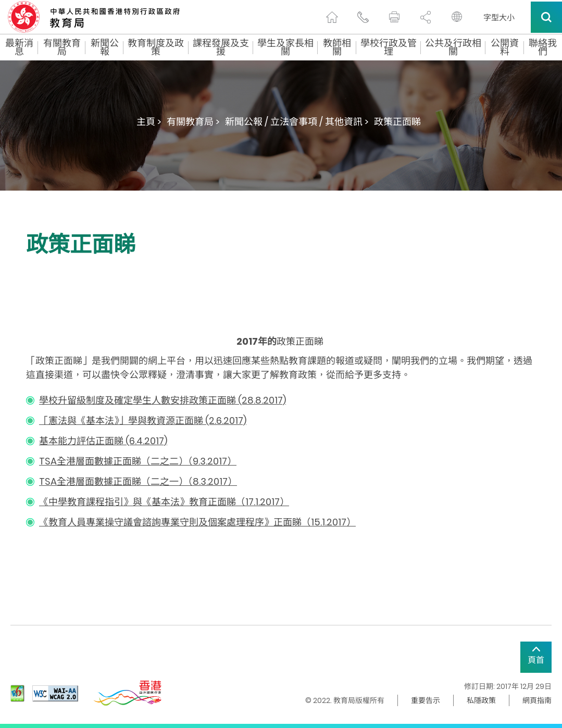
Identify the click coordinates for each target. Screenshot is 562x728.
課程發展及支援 (221, 47)
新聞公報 (105, 47)
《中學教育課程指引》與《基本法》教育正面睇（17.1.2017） (164, 502)
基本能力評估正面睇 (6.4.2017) (103, 441)
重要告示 (426, 700)
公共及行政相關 (453, 47)
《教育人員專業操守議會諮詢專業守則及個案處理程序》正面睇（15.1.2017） (197, 522)
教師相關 (337, 47)
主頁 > (149, 122)
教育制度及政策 (156, 47)
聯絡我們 (543, 47)
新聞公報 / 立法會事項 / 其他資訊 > (297, 122)
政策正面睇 (397, 122)
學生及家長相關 (285, 47)
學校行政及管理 (389, 47)
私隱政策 (481, 700)
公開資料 (505, 47)
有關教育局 (62, 47)
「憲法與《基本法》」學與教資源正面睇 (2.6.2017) (143, 421)
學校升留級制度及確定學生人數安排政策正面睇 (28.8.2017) (163, 400)
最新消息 (19, 47)
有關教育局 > (193, 122)
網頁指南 (537, 700)
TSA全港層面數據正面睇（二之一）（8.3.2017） (138, 481)
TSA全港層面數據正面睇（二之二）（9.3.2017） (138, 461)
